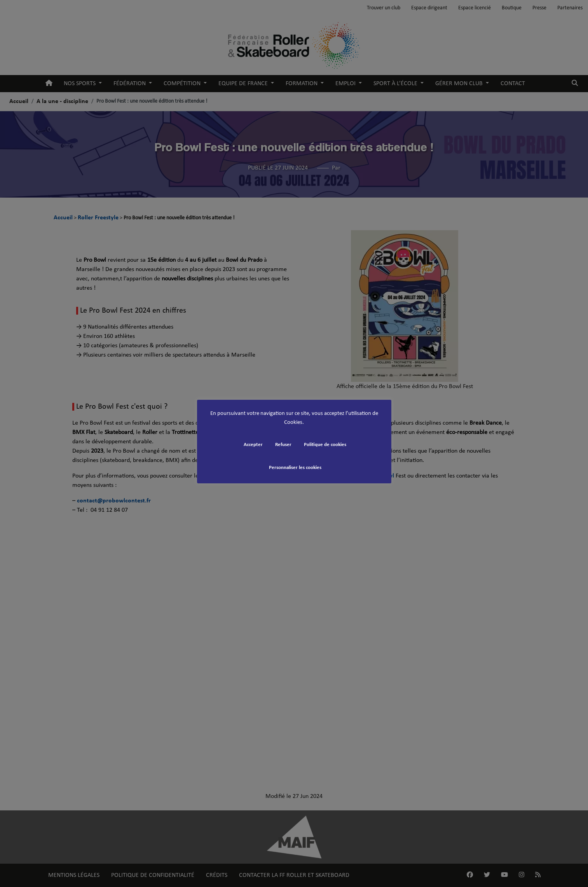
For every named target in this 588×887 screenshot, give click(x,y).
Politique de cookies (325, 445)
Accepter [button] (253, 445)
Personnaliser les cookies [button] (295, 468)
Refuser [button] (283, 445)
